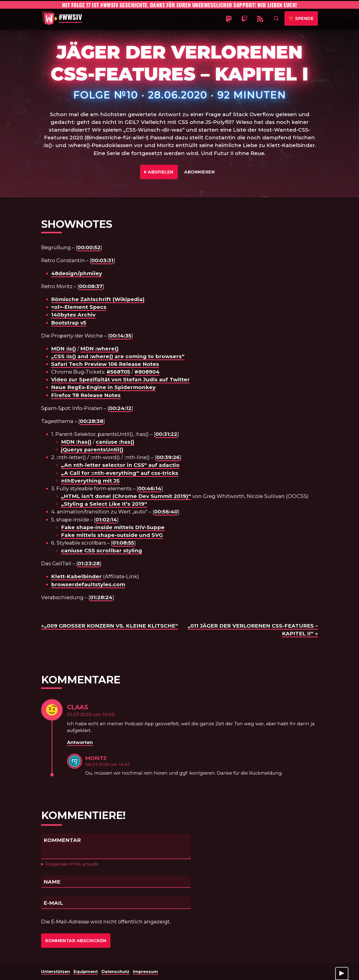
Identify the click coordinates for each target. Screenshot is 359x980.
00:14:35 (120, 336)
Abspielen (161, 171)
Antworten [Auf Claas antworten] (80, 742)
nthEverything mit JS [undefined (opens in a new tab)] (90, 481)
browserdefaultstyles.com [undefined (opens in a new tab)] (88, 584)
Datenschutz (115, 972)
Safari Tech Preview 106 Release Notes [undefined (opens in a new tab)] (105, 364)
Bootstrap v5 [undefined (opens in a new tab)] (69, 323)
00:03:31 (102, 260)
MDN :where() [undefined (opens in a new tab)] (99, 349)
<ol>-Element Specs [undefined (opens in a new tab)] (79, 307)
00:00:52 (89, 247)
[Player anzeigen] (342, 974)
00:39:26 (168, 457)
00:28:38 (91, 421)
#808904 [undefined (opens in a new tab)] (147, 372)
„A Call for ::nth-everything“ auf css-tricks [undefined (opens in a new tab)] (120, 473)
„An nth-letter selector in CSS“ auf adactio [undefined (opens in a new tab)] (120, 465)
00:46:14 (150, 488)
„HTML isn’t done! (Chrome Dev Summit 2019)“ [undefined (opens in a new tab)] (126, 496)
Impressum (145, 972)
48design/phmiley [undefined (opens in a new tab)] (77, 273)
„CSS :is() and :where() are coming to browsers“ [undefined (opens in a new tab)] (118, 356)
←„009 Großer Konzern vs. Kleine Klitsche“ (110, 626)
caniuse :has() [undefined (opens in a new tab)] (115, 442)
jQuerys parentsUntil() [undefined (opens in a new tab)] (92, 449)
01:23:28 (89, 563)
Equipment (86, 972)
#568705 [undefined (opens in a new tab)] (118, 372)
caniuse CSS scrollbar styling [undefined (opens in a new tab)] (102, 550)
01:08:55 (123, 543)
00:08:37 (91, 286)
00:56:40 (166, 512)
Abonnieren (199, 172)
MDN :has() (76, 442)
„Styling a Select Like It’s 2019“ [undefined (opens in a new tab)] (104, 504)
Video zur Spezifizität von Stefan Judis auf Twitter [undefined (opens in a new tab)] (120, 379)
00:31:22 (166, 434)
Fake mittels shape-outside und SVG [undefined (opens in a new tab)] (112, 535)
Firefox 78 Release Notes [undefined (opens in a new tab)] (86, 395)
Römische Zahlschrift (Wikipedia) (98, 299)
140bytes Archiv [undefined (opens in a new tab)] (73, 315)
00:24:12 (120, 408)
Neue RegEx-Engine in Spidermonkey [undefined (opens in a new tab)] (103, 387)
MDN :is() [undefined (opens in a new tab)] (64, 349)
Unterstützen (56, 972)
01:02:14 (106, 520)
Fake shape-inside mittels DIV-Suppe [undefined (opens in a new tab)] (113, 527)
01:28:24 (101, 597)
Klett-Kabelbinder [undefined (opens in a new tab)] (76, 576)
